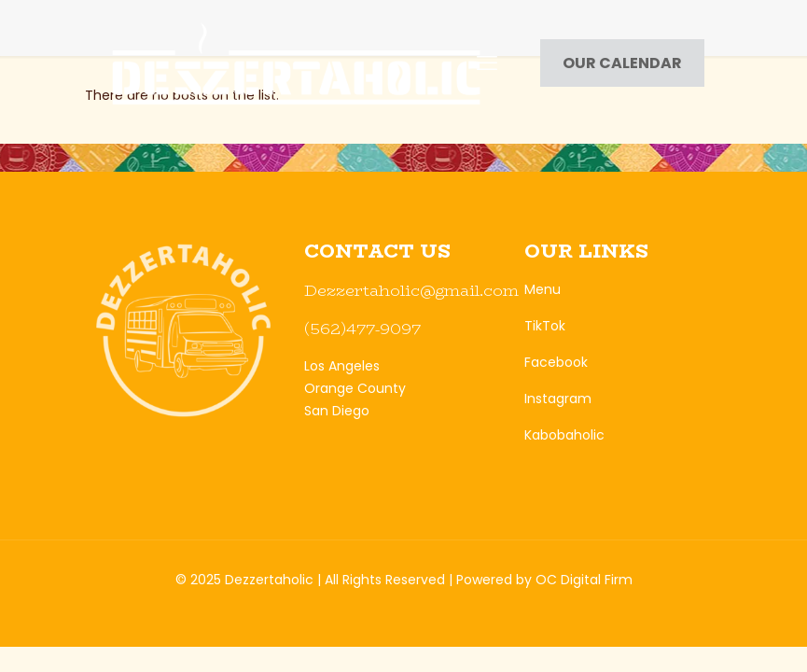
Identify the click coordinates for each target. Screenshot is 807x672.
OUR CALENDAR (622, 63)
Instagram (558, 399)
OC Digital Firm (584, 580)
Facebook (556, 362)
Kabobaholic (564, 435)
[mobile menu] (487, 63)
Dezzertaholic (269, 580)
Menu (543, 289)
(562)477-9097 (362, 329)
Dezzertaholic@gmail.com (411, 290)
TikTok (545, 326)
